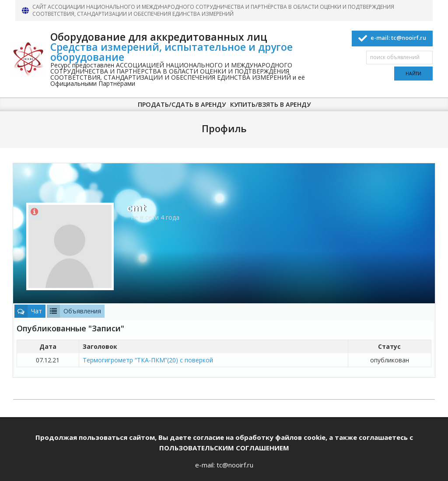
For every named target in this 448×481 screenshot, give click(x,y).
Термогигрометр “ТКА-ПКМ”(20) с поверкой (148, 360)
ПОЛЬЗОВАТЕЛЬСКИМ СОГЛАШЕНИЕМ (224, 448)
